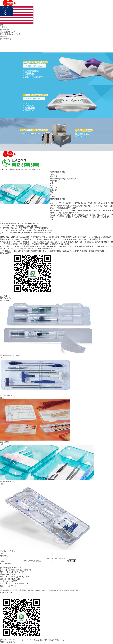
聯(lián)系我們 (5, 39)
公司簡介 (4, 27)
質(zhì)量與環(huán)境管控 (10, 34)
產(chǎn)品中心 (6, 30)
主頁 (11, 170)
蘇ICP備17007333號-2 (8, 641)
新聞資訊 (4, 36)
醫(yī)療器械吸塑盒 (33, 170)
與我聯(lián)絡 (5, 298)
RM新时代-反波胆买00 (9, 643)
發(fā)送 (75, 562)
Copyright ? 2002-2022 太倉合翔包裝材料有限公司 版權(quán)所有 (42, 641)
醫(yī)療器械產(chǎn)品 (50, 591)
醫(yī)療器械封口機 (23, 591)
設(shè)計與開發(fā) (7, 32)
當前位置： (4, 170)
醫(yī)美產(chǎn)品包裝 (69, 591)
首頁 (2, 25)
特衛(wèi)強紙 (36, 591)
